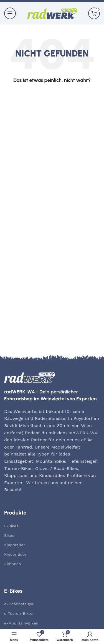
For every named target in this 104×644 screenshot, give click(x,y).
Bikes (9, 535)
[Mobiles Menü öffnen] (10, 13)
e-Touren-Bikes (18, 613)
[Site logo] (52, 13)
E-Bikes (11, 526)
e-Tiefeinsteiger (19, 604)
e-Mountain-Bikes (21, 623)
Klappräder (15, 545)
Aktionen (13, 564)
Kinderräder (15, 554)
